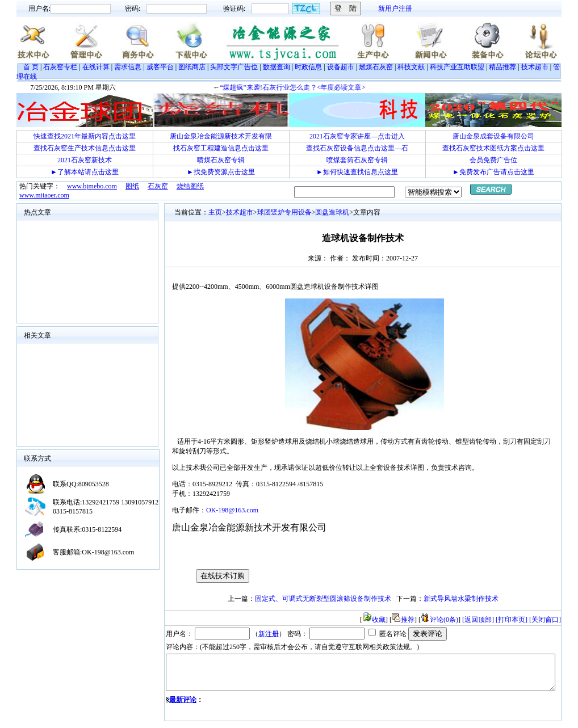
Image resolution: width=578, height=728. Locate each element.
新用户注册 (395, 9)
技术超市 (535, 67)
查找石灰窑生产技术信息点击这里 (85, 148)
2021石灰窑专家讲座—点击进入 (357, 136)
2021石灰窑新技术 (85, 160)
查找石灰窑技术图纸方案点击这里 (493, 148)
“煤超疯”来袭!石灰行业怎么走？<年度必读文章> (304, 87)
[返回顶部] (478, 620)
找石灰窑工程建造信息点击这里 (221, 148)
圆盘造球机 (332, 212)
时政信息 (308, 67)
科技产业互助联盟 (457, 67)
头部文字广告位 (234, 67)
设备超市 (341, 67)
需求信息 (128, 67)
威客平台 (160, 67)
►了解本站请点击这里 (85, 172)
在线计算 (96, 67)
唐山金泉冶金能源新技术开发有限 (221, 136)
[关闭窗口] (545, 620)
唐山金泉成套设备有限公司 (493, 136)
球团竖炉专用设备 (284, 212)
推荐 (403, 620)
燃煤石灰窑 (376, 67)
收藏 (374, 620)
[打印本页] (512, 620)
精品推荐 (502, 67)
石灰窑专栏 (60, 67)
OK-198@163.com (232, 510)
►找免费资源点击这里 (221, 172)
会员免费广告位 (493, 160)
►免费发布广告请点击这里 (493, 172)
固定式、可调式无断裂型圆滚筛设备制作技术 (323, 599)
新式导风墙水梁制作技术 (461, 599)
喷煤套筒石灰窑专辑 (357, 160)
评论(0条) (439, 620)
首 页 (31, 67)
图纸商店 (192, 67)
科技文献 (411, 67)
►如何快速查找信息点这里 (357, 172)
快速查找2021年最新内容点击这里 (85, 136)
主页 (215, 212)
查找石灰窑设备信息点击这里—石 (357, 148)
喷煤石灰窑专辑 (221, 160)
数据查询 (277, 67)
